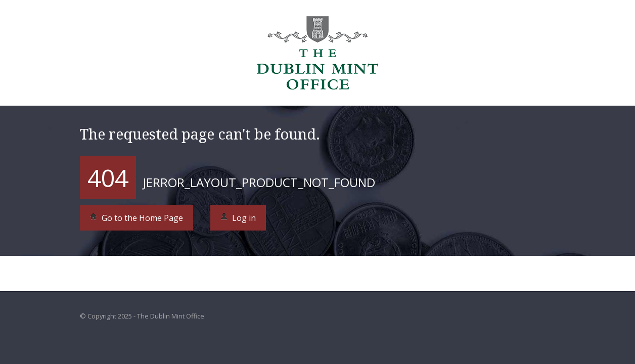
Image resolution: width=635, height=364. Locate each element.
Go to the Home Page (137, 218)
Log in (238, 218)
